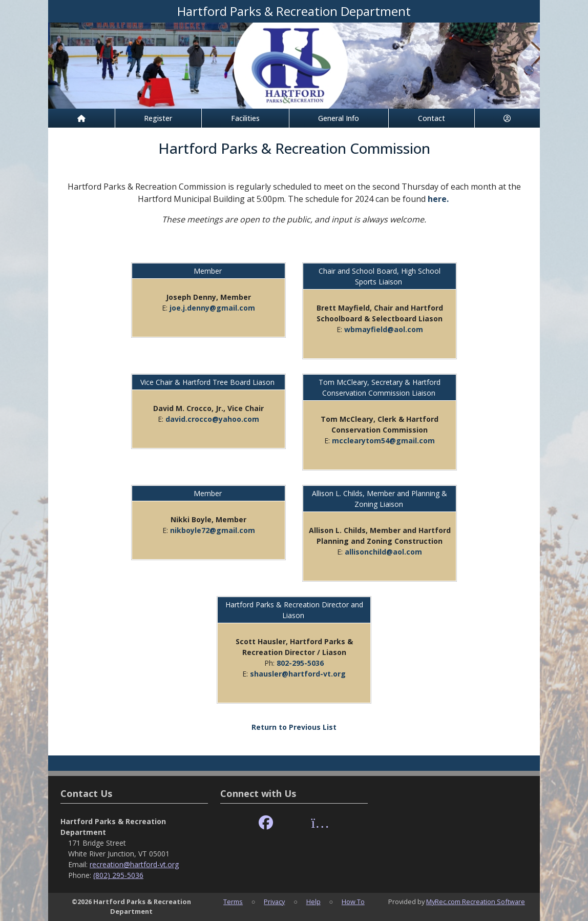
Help (313, 902)
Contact (432, 118)
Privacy (274, 902)
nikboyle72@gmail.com (213, 530)
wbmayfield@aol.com (384, 329)
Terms (233, 902)
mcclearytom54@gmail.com (383, 441)
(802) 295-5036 (118, 875)
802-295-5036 (300, 663)
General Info (339, 118)
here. (438, 199)
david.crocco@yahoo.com (212, 419)
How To (353, 902)
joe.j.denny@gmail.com (212, 308)
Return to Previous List (294, 727)
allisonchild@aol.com (383, 552)
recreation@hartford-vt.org (134, 864)
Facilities (245, 118)
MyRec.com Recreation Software (476, 902)
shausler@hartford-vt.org (298, 674)
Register (158, 118)
